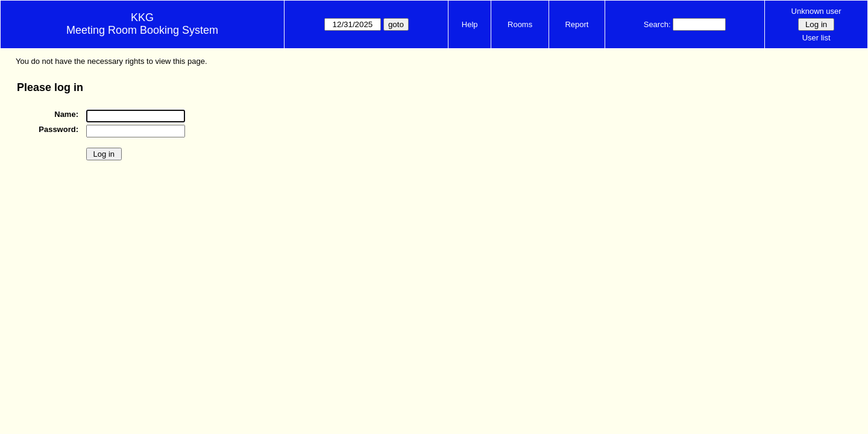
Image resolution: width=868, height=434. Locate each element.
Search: (657, 24)
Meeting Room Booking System (142, 30)
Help (470, 24)
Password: (58, 129)
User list (816, 38)
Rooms (520, 24)
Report (577, 24)
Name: (66, 114)
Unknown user (816, 11)
